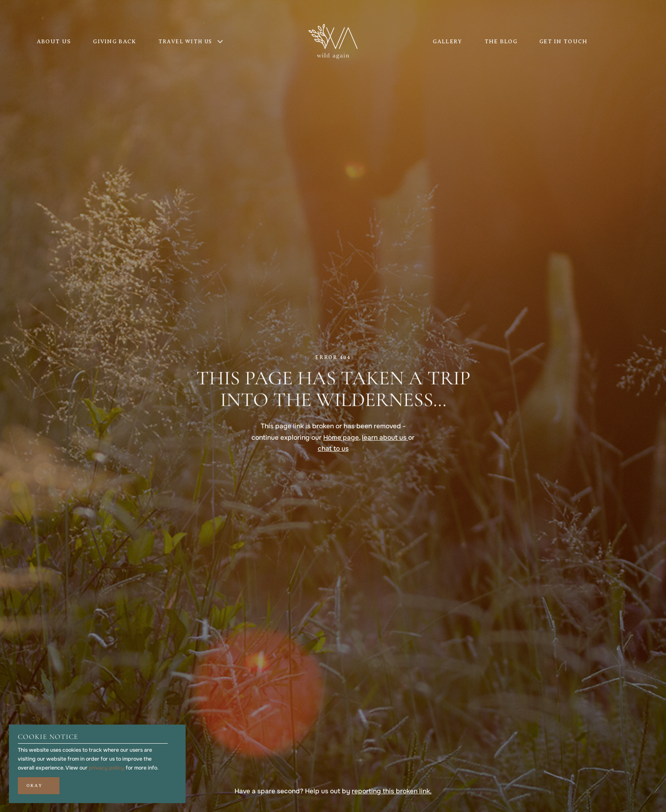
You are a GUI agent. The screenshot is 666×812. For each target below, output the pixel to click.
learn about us (385, 438)
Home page (341, 438)
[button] (39, 786)
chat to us (333, 449)
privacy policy (107, 768)
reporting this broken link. (392, 791)
